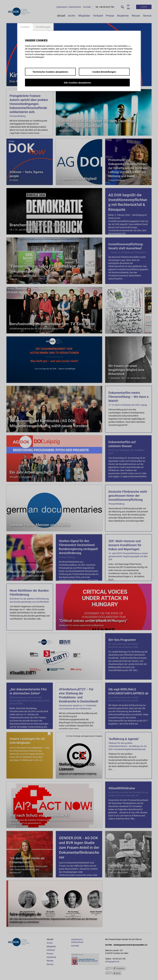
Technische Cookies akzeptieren (50, 72)
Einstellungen (43, 27)
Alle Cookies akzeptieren (77, 83)
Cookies (25, 27)
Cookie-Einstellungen (104, 72)
